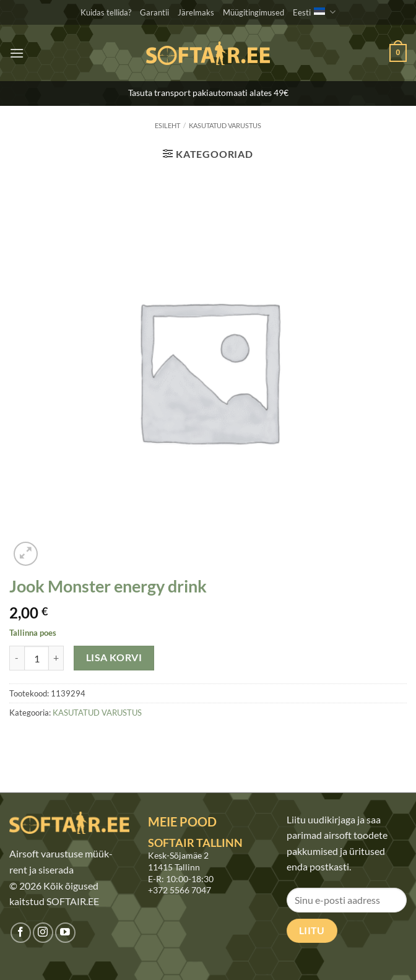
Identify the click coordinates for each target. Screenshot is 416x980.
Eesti (314, 12)
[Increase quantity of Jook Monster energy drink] (56, 658)
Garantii (154, 12)
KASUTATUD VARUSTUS (225, 125)
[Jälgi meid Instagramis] (43, 933)
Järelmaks (196, 12)
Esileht (167, 125)
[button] (17, 53)
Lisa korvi (114, 657)
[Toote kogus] (37, 658)
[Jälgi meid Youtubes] (65, 933)
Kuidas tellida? (106, 12)
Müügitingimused (253, 12)
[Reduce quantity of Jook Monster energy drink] (17, 658)
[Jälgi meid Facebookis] (21, 933)
